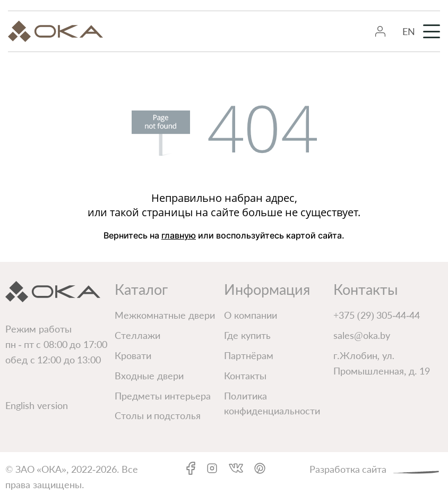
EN (409, 31)
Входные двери (149, 376)
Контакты (245, 376)
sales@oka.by (362, 335)
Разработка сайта (376, 468)
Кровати (133, 355)
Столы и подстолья (158, 415)
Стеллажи (137, 335)
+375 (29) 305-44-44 (377, 315)
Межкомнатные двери (165, 315)
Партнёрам (249, 355)
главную (179, 235)
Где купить (247, 335)
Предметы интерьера (163, 396)
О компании (251, 315)
